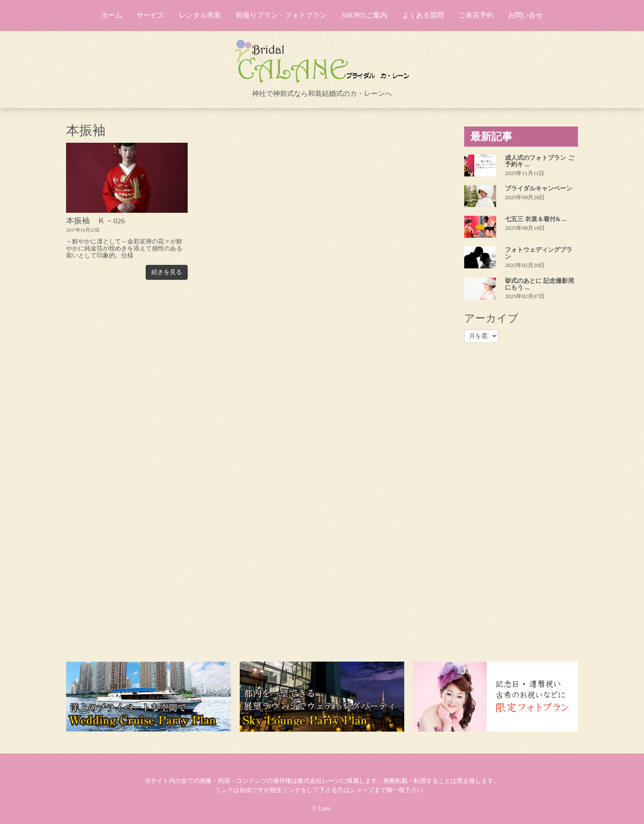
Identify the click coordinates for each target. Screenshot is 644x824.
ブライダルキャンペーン (539, 188)
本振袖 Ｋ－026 (96, 221)
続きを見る (167, 272)
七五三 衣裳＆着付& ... (536, 219)
